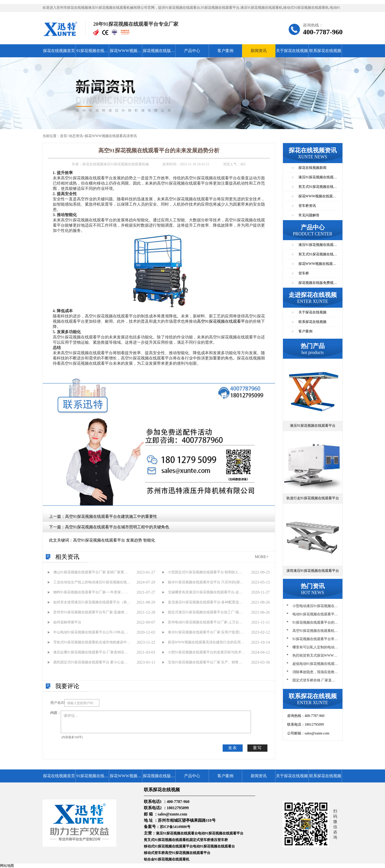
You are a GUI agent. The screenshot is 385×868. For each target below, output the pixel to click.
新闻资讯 (259, 51)
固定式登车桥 (200, 840)
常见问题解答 (309, 215)
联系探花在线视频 (325, 51)
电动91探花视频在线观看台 (214, 846)
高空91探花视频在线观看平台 (223, 321)
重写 (257, 748)
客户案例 (225, 51)
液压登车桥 (219, 840)
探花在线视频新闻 (312, 168)
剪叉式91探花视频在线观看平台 (318, 256)
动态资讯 (76, 136)
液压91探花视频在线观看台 (177, 833)
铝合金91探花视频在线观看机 (167, 859)
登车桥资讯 (307, 206)
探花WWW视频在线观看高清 (125, 53)
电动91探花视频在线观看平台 (221, 833)
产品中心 (192, 51)
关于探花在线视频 (292, 51)
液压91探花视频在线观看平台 (318, 246)
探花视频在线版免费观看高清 (159, 53)
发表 (233, 748)
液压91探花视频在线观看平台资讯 (318, 179)
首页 (64, 136)
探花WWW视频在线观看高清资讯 (111, 136)
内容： (56, 713)
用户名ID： (57, 703)
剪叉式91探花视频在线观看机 (167, 840)
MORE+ (262, 557)
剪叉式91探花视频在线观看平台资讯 (318, 188)
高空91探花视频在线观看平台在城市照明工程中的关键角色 (117, 527)
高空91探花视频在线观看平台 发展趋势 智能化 (114, 540)
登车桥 (304, 273)
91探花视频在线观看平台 (92, 53)
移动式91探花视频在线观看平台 (168, 846)
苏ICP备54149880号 (175, 827)
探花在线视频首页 (59, 51)
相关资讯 (67, 557)
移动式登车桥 (154, 853)
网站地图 (7, 866)
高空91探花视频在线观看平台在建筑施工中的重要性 (111, 516)
